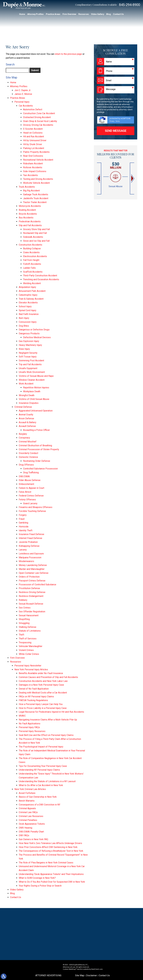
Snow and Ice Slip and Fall (36, 241)
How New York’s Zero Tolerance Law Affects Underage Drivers (50, 843)
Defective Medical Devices (37, 337)
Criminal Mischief (28, 442)
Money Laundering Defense (33, 565)
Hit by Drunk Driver (33, 144)
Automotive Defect (33, 109)
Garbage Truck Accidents (36, 194)
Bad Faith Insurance (29, 314)
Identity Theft (26, 530)
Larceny (23, 550)
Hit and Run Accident (34, 137)
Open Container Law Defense (34, 573)
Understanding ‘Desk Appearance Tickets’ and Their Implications (51, 874)
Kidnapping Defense (29, 546)
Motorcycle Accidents (30, 206)
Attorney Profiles (35, 14)
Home (22, 14)
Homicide (24, 527)
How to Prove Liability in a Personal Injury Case (43, 708)
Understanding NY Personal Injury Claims (39, 770)
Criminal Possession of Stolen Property (39, 449)
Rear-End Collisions (33, 156)
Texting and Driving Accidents (38, 179)
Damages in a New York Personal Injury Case (41, 685)
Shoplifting (24, 619)
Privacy (112, 121)
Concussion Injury (28, 322)
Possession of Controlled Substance (37, 585)
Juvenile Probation (28, 542)
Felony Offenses (27, 500)
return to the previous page (68, 54)
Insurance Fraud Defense (31, 534)
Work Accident (26, 384)
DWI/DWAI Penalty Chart (31, 832)
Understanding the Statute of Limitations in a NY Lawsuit (47, 781)
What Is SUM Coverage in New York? (37, 878)
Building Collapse (32, 249)
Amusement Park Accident (32, 291)
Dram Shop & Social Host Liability (40, 121)
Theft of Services (28, 639)
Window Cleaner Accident (32, 380)
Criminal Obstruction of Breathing (35, 445)
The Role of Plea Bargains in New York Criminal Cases (46, 863)
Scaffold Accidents (33, 272)
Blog (109, 14)
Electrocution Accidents (35, 256)
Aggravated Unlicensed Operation (36, 411)
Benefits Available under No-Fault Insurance (41, 673)
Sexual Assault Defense (31, 604)
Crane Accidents (31, 252)
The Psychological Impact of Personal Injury (41, 747)
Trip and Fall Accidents (30, 364)
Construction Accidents (30, 245)
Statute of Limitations (30, 631)
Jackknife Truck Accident (36, 198)
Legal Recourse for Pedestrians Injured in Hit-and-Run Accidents (51, 712)
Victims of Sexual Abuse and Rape (36, 376)
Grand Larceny (30, 503)
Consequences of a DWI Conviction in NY (40, 805)
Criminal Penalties (28, 820)
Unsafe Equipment (28, 368)
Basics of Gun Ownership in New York (38, 797)
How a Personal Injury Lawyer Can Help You (41, 704)
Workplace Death (32, 391)
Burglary (23, 434)
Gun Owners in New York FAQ (33, 839)
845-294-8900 (130, 5)
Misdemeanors (26, 561)
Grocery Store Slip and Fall (36, 229)
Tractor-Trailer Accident (35, 202)
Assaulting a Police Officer (36, 430)
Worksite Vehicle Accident (36, 183)
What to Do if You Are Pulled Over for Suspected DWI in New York (52, 882)
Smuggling (24, 623)
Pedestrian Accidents (30, 221)
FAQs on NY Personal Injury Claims (36, 697)
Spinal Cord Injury (28, 310)
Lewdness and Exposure (31, 554)
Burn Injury (24, 318)
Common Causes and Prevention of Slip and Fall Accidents (48, 677)
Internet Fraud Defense (30, 538)
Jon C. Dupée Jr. (23, 90)
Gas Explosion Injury (29, 341)
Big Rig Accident (31, 191)
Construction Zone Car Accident (39, 113)
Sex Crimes (25, 608)
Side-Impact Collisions (35, 171)
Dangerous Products (29, 333)
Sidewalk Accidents (33, 237)
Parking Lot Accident (34, 148)
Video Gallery (98, 14)
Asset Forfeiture (27, 793)
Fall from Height (31, 260)
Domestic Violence (28, 457)
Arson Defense (26, 418)
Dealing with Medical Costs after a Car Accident (43, 693)
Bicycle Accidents (28, 214)
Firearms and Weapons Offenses (36, 507)
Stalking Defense (28, 627)
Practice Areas (53, 14)
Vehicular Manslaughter (31, 646)
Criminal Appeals (27, 808)
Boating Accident (27, 210)
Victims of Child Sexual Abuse (34, 399)
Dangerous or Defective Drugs (34, 330)
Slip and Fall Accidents (30, 225)
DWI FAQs (24, 835)
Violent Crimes (26, 650)
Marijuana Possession (30, 557)
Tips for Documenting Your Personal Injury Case (43, 766)
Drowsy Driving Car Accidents (38, 125)
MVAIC (22, 716)
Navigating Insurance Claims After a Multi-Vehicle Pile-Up (48, 720)
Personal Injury (22, 102)
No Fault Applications (30, 724)
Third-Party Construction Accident (40, 276)
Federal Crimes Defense (31, 496)
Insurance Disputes (29, 403)
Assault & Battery (28, 422)
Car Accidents (26, 106)
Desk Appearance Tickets (32, 824)
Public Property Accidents (36, 152)
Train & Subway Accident (31, 299)
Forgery (23, 515)
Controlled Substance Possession (40, 469)
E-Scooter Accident (33, 129)
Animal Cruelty (26, 415)
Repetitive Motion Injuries (36, 388)
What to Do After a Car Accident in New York (41, 785)
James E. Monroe (23, 94)
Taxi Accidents (30, 175)
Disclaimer (92, 975)
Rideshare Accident (33, 164)
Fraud (22, 519)
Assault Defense (27, 426)
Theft (21, 635)
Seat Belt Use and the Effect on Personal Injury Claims (46, 735)
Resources (84, 14)
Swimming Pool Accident (31, 361)
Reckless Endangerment (31, 596)
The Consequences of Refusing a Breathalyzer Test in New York (51, 851)
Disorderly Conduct (28, 453)
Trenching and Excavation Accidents (41, 279)
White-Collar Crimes (29, 654)
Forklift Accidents (32, 264)
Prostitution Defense (29, 588)
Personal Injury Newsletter (28, 666)
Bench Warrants (27, 801)
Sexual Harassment (29, 615)
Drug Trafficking (31, 473)
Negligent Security (28, 353)
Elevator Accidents (28, 303)
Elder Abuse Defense (30, 480)
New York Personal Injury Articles (31, 669)
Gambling (23, 523)
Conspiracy (24, 438)
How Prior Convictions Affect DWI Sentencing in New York (48, 847)
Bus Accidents (26, 218)
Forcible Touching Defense (32, 511)
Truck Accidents (27, 187)
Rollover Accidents (33, 167)
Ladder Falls (29, 268)
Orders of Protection (29, 577)
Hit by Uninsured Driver (35, 140)
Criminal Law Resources (31, 816)
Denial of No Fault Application (34, 689)
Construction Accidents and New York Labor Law (43, 681)
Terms (118, 121)
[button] (99, 179)
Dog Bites (24, 326)
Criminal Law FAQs (28, 812)
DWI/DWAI (24, 476)
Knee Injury (24, 349)
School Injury (25, 306)
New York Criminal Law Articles (30, 789)
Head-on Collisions (33, 133)
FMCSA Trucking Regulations (33, 700)
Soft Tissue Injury (28, 357)
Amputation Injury (27, 287)
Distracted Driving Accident (37, 117)
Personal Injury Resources (32, 731)
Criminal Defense (23, 407)
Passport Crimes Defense (32, 581)
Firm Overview (69, 14)
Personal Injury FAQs (29, 727)
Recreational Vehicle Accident (38, 160)
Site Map (80, 975)
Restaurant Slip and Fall (35, 233)
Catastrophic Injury (28, 295)
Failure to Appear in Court (31, 488)
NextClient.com (97, 969)
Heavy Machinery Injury (30, 345)
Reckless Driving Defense (32, 592)
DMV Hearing (25, 828)
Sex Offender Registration (32, 612)
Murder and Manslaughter (32, 569)
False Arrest (25, 492)
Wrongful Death (27, 395)
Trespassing (25, 642)
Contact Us (118, 14)
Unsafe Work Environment (32, 372)
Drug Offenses (26, 465)
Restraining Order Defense (37, 461)
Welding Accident (32, 283)
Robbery (23, 600)
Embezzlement (26, 484)
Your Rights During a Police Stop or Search (40, 886)
